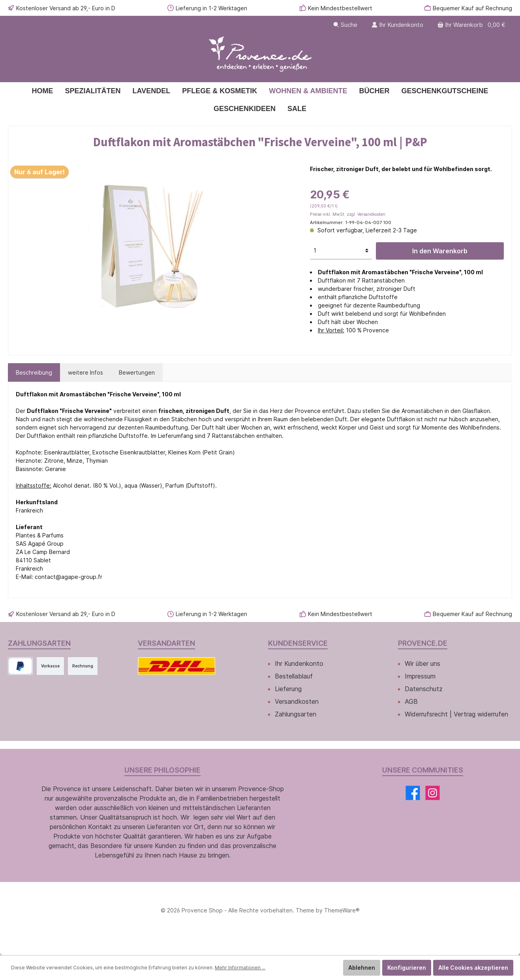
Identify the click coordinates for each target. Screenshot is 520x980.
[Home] (42, 91)
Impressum (420, 676)
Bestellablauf (294, 676)
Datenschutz (424, 689)
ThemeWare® (342, 910)
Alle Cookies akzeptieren (473, 968)
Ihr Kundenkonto (299, 663)
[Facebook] (413, 793)
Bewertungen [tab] (137, 372)
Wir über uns (422, 663)
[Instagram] (433, 793)
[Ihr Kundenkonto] (397, 25)
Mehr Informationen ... (240, 968)
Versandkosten (297, 701)
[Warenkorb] (472, 25)
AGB (411, 701)
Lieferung (288, 689)
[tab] (34, 372)
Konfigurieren (407, 968)
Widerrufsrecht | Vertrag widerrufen (456, 714)
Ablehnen (362, 968)
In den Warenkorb (440, 251)
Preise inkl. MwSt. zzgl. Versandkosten (348, 214)
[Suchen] (345, 25)
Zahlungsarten (296, 714)
